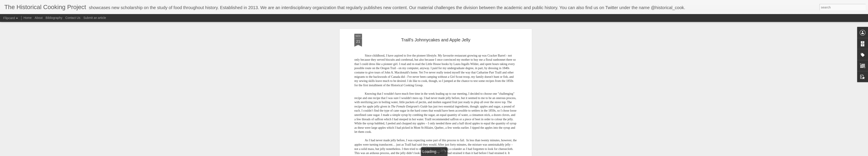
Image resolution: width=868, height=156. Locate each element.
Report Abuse (482, 154)
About (39, 18)
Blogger (470, 154)
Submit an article (95, 18)
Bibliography (54, 18)
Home (27, 18)
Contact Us (73, 18)
